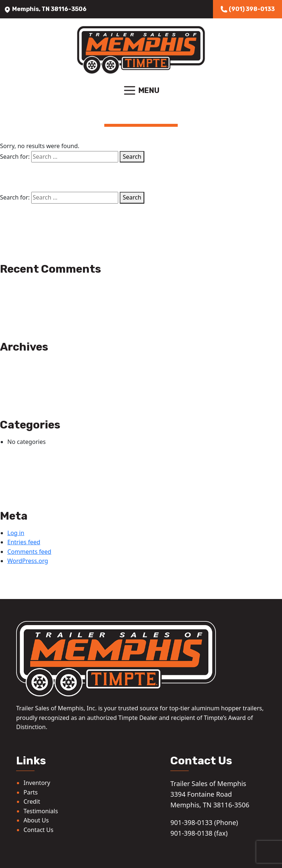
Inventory (37, 783)
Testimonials (41, 811)
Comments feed (29, 552)
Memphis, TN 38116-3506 (45, 9)
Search (132, 157)
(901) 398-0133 (247, 9)
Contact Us (38, 830)
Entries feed (24, 542)
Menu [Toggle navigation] (141, 90)
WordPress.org (28, 561)
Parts (31, 792)
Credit (32, 801)
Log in (16, 533)
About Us (36, 820)
